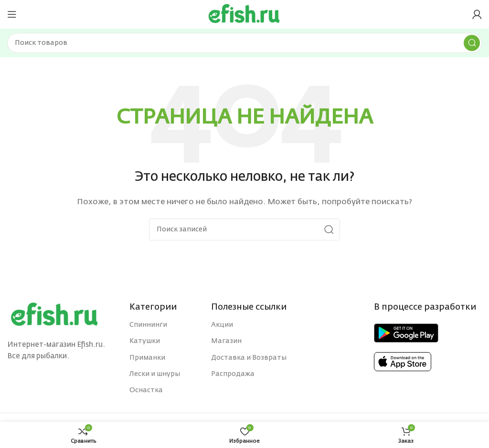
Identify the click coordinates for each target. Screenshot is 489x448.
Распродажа (233, 374)
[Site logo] (244, 14)
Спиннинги (148, 325)
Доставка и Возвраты (249, 358)
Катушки (145, 341)
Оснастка (146, 390)
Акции (222, 325)
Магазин (226, 341)
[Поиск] (244, 43)
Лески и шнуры (155, 374)
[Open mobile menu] (12, 14)
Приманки (147, 358)
